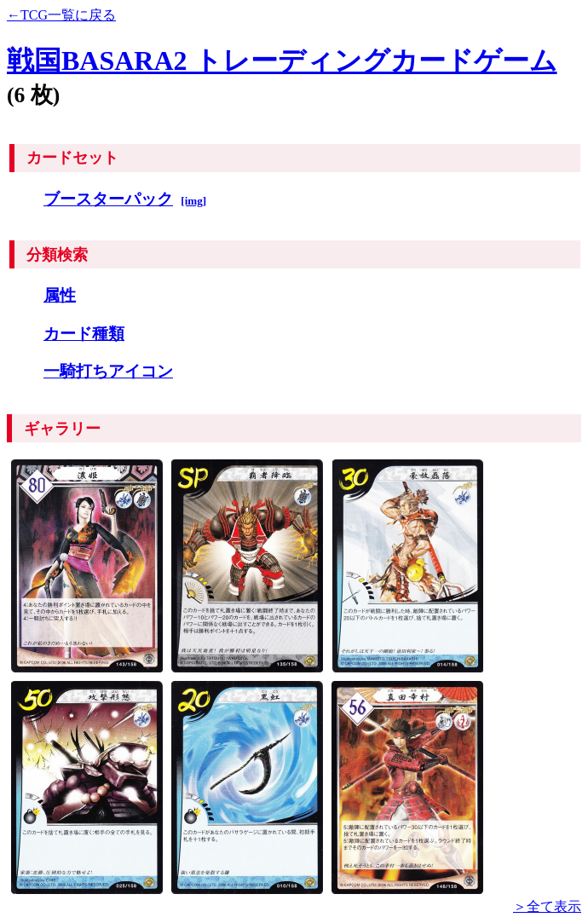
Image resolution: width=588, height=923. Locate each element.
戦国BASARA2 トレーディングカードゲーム (282, 61)
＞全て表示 (547, 906)
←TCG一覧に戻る (61, 15)
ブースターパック (108, 199)
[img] (193, 201)
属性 (60, 295)
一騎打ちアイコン (108, 371)
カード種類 (84, 334)
